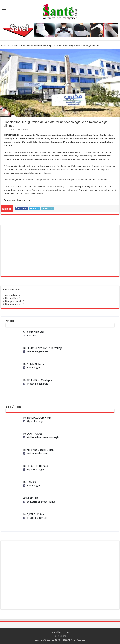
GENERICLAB (31, 498)
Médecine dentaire (35, 453)
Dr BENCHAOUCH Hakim (38, 418)
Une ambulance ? (15, 304)
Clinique (30, 335)
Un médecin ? (13, 295)
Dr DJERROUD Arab (34, 514)
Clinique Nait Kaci (34, 332)
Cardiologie (31, 368)
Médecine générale (36, 351)
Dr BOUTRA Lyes (33, 434)
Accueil (4, 46)
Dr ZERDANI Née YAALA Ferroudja (43, 348)
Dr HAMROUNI (32, 482)
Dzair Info (66, 632)
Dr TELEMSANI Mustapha (38, 380)
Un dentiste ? (12, 298)
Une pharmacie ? (14, 301)
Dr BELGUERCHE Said (36, 466)
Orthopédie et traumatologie (41, 437)
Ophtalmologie (34, 421)
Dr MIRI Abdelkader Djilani (39, 450)
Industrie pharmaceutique (39, 502)
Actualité (14, 46)
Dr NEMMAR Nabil (34, 364)
